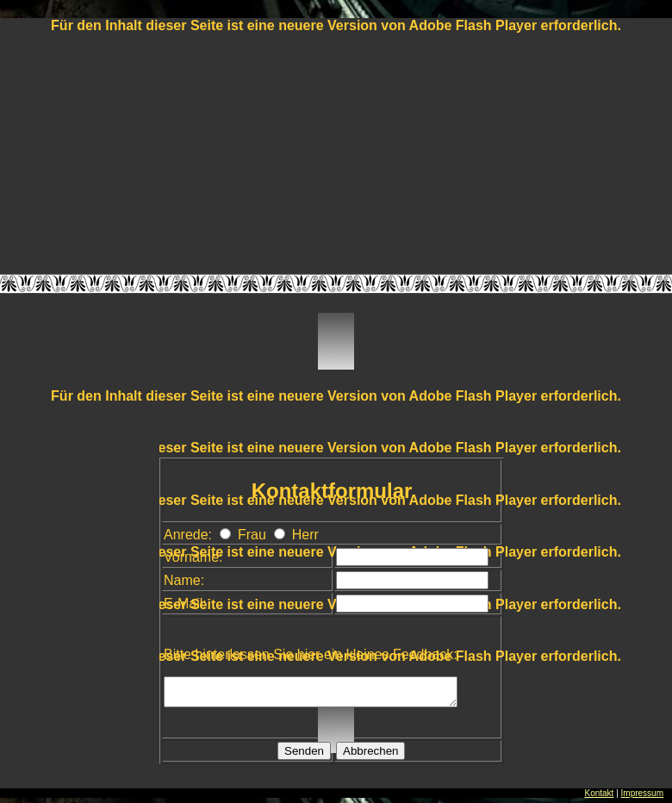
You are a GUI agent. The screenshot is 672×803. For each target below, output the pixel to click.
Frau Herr (269, 535)
